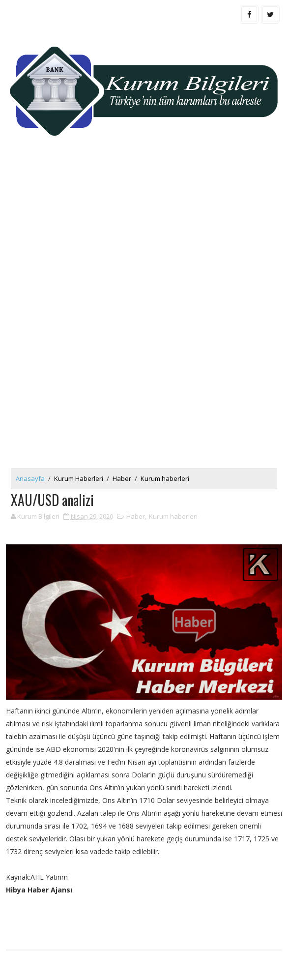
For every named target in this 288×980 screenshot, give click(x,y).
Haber (122, 478)
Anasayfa (30, 478)
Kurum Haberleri (79, 478)
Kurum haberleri (165, 478)
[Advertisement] (144, 235)
